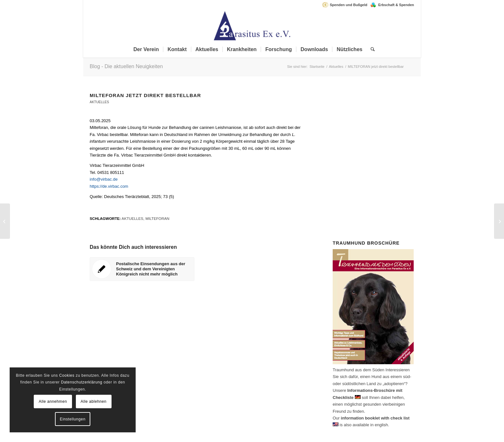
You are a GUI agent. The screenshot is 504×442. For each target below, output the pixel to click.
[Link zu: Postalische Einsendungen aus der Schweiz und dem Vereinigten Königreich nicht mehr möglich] (142, 269)
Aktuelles (99, 102)
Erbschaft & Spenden (396, 5)
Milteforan (157, 218)
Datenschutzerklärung (82, 382)
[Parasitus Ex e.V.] (252, 25)
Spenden (375, 170)
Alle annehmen (53, 401)
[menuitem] (346, 5)
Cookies (67, 375)
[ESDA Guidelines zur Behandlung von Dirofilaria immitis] (499, 221)
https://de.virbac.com (109, 186)
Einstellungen (73, 419)
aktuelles (132, 218)
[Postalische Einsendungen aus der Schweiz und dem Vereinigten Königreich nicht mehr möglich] (5, 221)
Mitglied (382, 135)
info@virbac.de (104, 179)
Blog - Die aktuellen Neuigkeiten (126, 66)
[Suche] (371, 50)
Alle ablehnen (94, 401)
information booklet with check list (375, 418)
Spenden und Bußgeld (349, 5)
